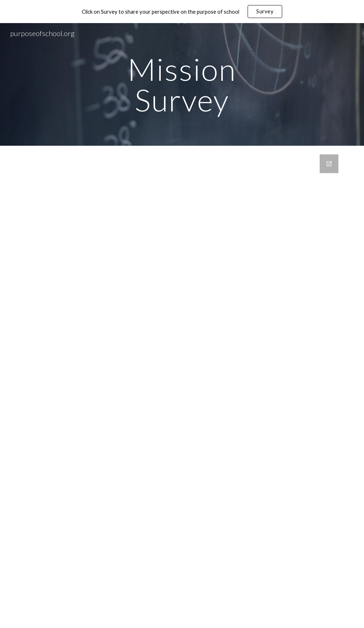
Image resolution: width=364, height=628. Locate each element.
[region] (182, 12)
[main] (182, 85)
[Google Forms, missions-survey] (182, 387)
